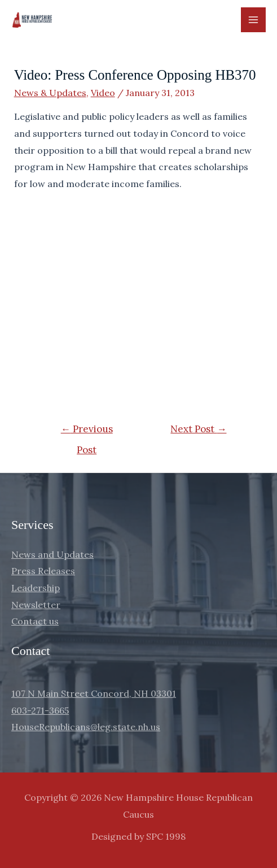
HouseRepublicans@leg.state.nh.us (86, 727)
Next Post (198, 429)
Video (103, 93)
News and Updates (52, 554)
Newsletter (36, 605)
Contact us (35, 621)
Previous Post (87, 432)
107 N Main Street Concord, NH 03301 (94, 693)
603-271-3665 (40, 710)
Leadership (36, 588)
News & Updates (50, 93)
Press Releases (43, 571)
